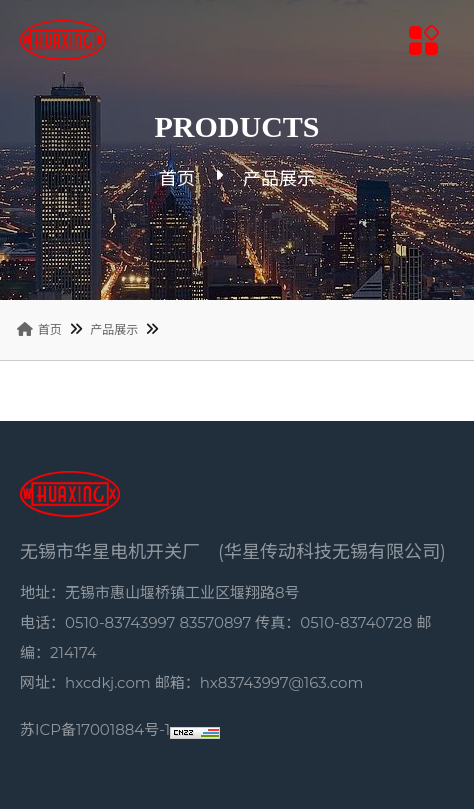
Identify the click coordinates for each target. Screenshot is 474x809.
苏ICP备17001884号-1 (95, 729)
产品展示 (114, 329)
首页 (177, 179)
